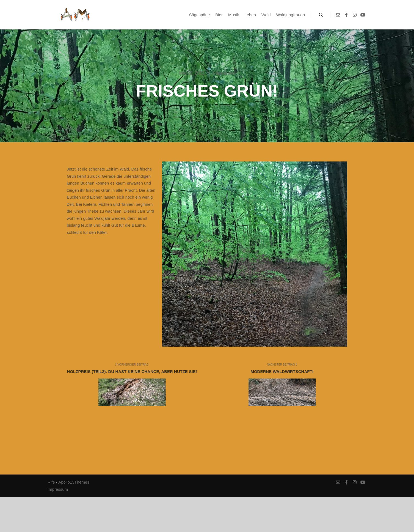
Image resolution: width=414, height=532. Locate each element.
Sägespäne (224, 73)
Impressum (58, 489)
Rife (51, 482)
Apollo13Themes (74, 482)
